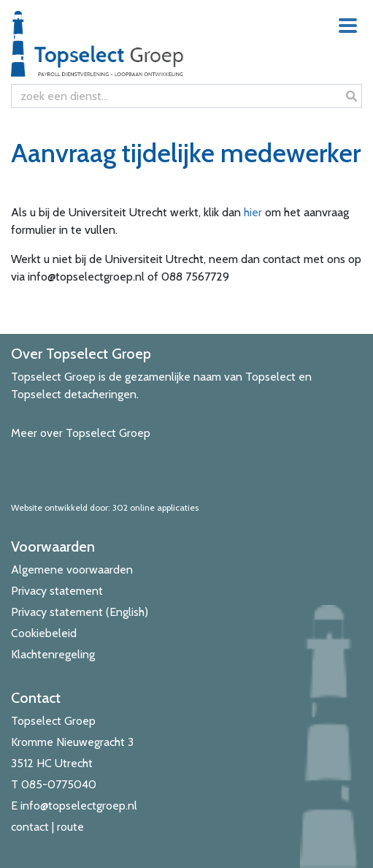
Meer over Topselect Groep (81, 433)
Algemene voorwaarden (72, 570)
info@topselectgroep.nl (79, 806)
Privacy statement (57, 591)
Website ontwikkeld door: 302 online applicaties (105, 507)
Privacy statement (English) (80, 612)
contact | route (47, 827)
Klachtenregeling (53, 654)
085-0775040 (59, 784)
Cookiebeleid (44, 633)
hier (253, 212)
